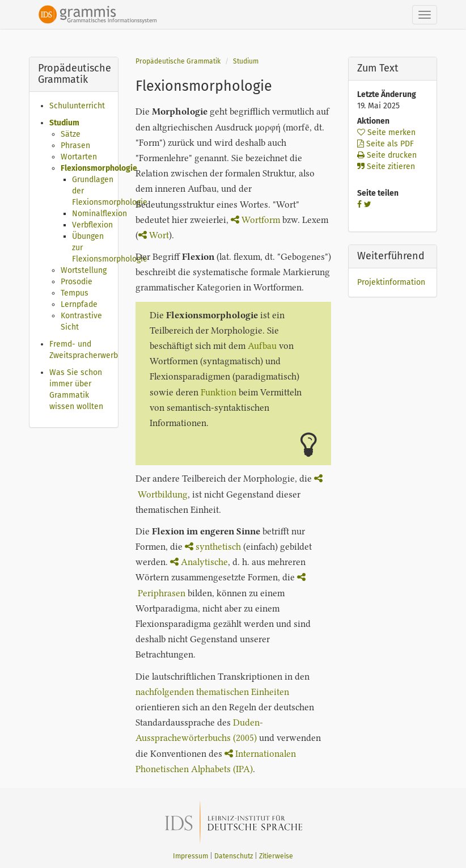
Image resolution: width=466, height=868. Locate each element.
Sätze (71, 134)
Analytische (199, 562)
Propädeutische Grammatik (178, 61)
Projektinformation (391, 282)
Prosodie (77, 282)
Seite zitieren (386, 167)
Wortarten (79, 157)
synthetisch (213, 547)
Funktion (219, 392)
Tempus (75, 293)
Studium (64, 123)
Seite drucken (387, 155)
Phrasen (75, 146)
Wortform (255, 220)
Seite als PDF (385, 144)
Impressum (190, 856)
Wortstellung (84, 270)
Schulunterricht (77, 106)
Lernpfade (79, 304)
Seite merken (386, 132)
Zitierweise (276, 856)
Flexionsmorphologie (99, 168)
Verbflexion (92, 225)
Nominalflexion (99, 214)
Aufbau (262, 346)
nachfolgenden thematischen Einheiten (212, 692)
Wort (154, 235)
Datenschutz (234, 856)
